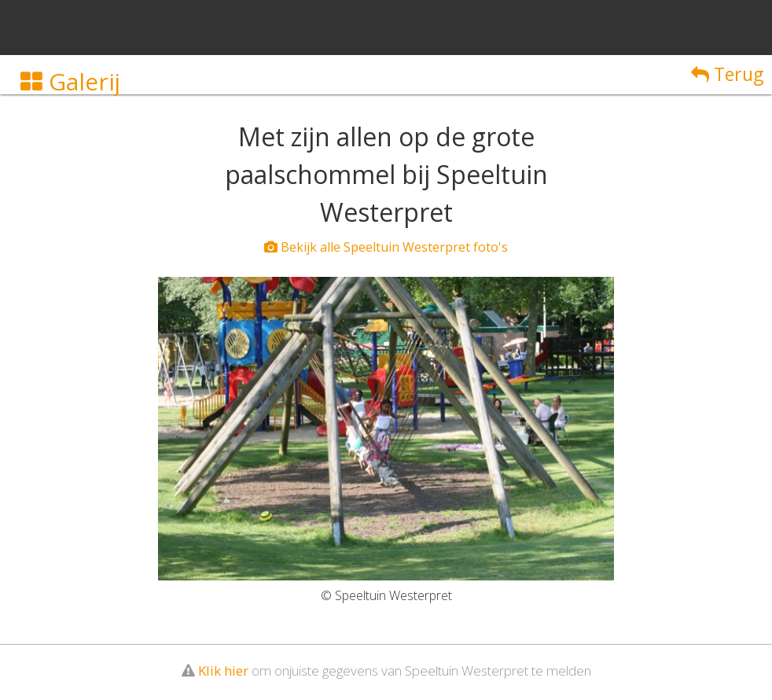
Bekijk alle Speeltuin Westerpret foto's (386, 247)
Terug (727, 74)
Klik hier (223, 671)
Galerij (70, 81)
